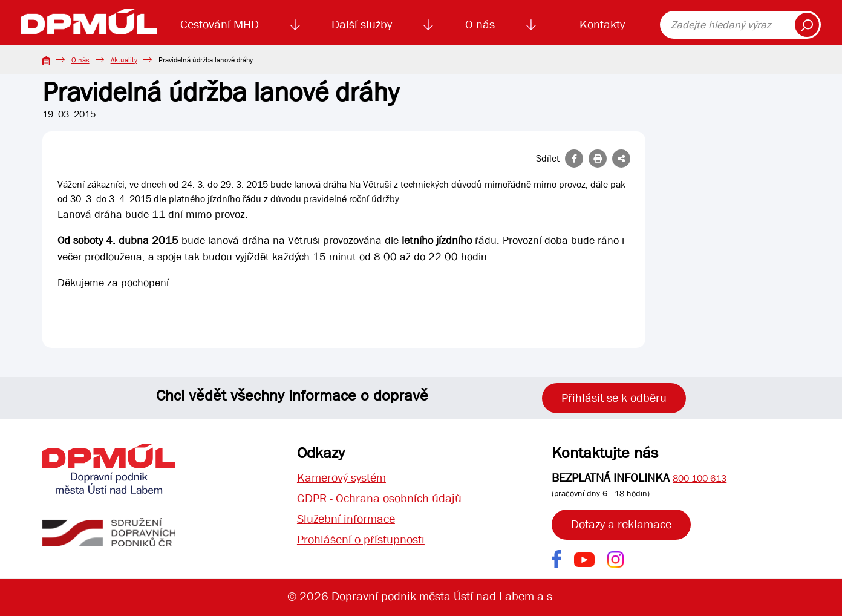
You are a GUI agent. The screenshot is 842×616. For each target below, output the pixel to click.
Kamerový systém (341, 478)
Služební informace (346, 519)
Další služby (362, 25)
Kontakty (602, 25)
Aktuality (124, 60)
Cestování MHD (220, 25)
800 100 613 (700, 478)
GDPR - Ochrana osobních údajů (379, 498)
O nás (480, 25)
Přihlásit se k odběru (614, 398)
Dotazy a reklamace (621, 524)
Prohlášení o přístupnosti (361, 539)
